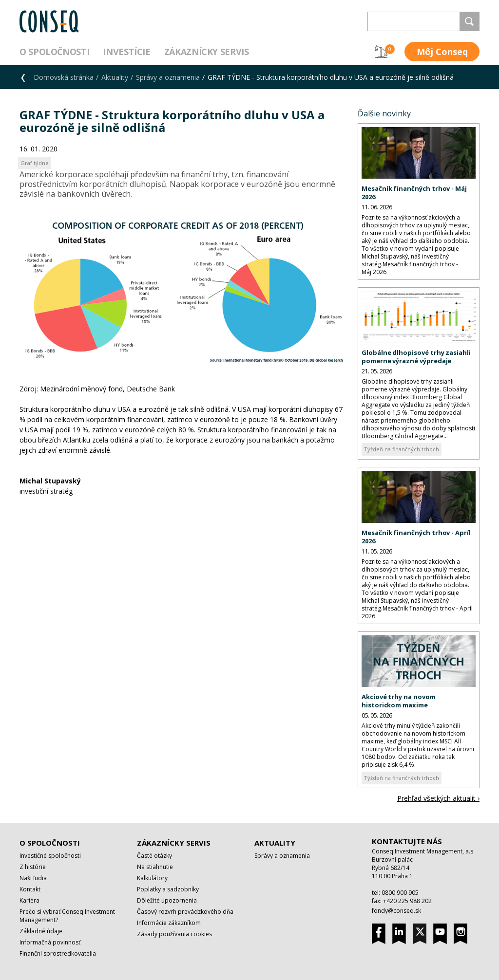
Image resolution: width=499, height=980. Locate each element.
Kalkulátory (152, 878)
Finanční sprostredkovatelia (58, 953)
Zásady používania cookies (174, 934)
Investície (126, 52)
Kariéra (29, 900)
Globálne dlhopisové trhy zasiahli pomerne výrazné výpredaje (416, 357)
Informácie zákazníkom (169, 923)
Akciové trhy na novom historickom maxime (399, 701)
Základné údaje (41, 931)
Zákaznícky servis (207, 52)
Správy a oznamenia (168, 77)
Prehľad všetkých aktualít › (438, 798)
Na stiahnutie (155, 867)
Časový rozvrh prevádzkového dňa (185, 912)
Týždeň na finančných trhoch (402, 449)
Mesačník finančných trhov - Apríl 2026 (416, 537)
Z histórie (33, 867)
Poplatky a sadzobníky (168, 889)
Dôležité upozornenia (167, 900)
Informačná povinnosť (50, 942)
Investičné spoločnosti (50, 856)
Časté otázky (154, 856)
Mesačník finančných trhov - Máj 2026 (414, 193)
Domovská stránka (64, 77)
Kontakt (30, 889)
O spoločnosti (54, 52)
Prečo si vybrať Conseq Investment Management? (67, 916)
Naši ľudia (33, 878)
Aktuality (115, 77)
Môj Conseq (442, 52)
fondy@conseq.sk (396, 911)
